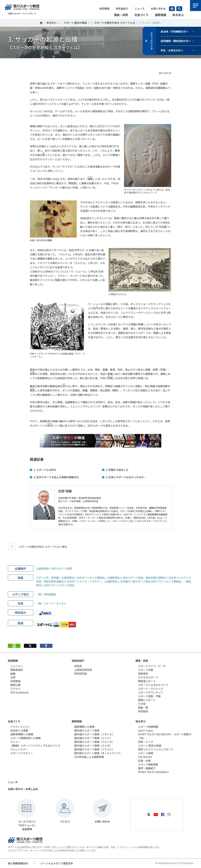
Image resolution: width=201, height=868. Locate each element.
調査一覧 (143, 707)
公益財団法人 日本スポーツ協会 (125, 578)
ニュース (140, 8)
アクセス (15, 689)
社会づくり (14, 721)
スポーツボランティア (151, 692)
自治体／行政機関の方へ (174, 31)
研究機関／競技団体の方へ (176, 41)
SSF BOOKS (145, 757)
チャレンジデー (19, 749)
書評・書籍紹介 (147, 768)
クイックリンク (152, 41)
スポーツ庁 (42, 578)
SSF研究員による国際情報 (89, 757)
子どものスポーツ (148, 677)
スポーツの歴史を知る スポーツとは (115, 23)
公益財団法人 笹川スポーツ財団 (54, 568)
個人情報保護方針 (18, 863)
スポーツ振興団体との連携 (25, 738)
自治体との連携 (19, 730)
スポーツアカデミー (22, 753)
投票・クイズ (146, 742)
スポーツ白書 (146, 670)
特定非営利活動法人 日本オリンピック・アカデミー (73, 581)
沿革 (13, 677)
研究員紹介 (122, 8)
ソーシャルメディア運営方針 (57, 863)
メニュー (196, 6)
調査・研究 (142, 661)
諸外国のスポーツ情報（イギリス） (94, 734)
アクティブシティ (20, 727)
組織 (13, 673)
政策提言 (143, 673)
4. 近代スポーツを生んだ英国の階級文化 (56, 477)
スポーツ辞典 (146, 753)
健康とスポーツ (147, 700)
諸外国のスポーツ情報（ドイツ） (93, 738)
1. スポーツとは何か (45, 470)
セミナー (15, 742)
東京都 (55, 578)
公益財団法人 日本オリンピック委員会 (83, 578)
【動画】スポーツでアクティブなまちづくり (35, 746)
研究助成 (143, 711)
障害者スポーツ (147, 681)
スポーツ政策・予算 (149, 696)
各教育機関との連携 (22, 734)
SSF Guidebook (20, 692)
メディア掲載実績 (148, 764)
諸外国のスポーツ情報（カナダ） (93, 746)
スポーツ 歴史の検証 (75, 23)
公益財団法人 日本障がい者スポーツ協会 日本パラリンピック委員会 (143, 581)
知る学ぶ (52, 23)
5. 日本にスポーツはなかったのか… (126, 477)
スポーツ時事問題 (148, 727)
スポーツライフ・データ (152, 666)
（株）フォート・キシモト (51, 603)
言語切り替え (172, 9)
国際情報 (77, 721)
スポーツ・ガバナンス (151, 689)
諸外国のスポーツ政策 (87, 730)
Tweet (30, 63)
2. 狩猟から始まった (117, 470)
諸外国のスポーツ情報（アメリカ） (94, 742)
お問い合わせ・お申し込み (23, 789)
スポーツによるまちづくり (153, 685)
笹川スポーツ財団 (41, 23)
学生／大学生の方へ (172, 50)
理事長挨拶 (17, 670)
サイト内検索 (179, 9)
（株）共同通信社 (46, 594)
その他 (142, 704)
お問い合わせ (158, 8)
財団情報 (104, 8)
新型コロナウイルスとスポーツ (156, 749)
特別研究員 (81, 673)
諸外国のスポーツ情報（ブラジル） (94, 749)
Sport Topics (146, 730)
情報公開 (15, 685)
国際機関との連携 (84, 727)
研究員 (78, 666)
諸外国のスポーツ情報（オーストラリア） (98, 753)
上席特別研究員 (83, 670)
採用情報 (15, 681)
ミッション (17, 666)
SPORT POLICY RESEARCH (153, 772)
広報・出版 (144, 761)
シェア (46, 63)
